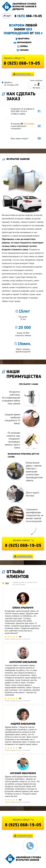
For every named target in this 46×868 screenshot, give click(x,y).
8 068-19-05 (28, 16)
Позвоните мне (23, 74)
